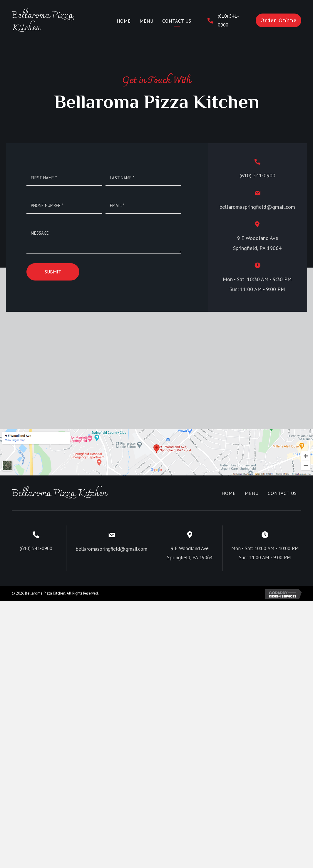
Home (229, 493)
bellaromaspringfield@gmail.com (257, 207)
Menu (252, 493)
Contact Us (282, 493)
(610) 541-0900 (257, 175)
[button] (278, 20)
